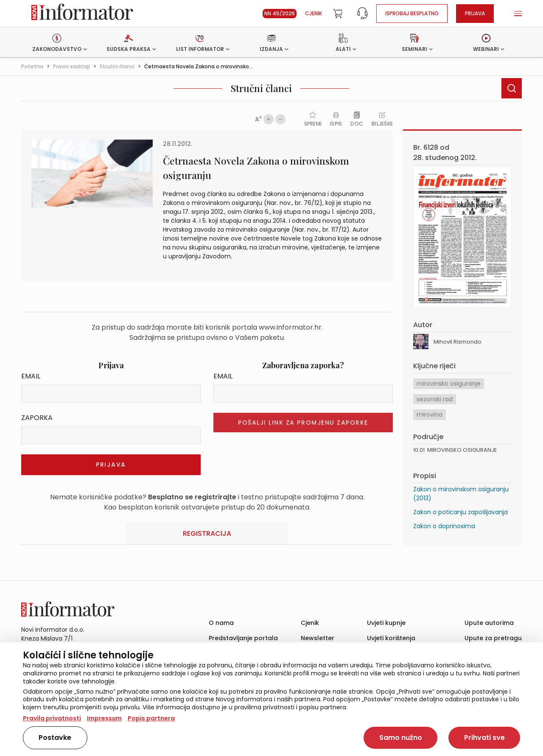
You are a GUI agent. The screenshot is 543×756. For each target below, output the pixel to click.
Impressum (104, 718)
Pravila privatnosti (52, 718)
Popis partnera (151, 718)
